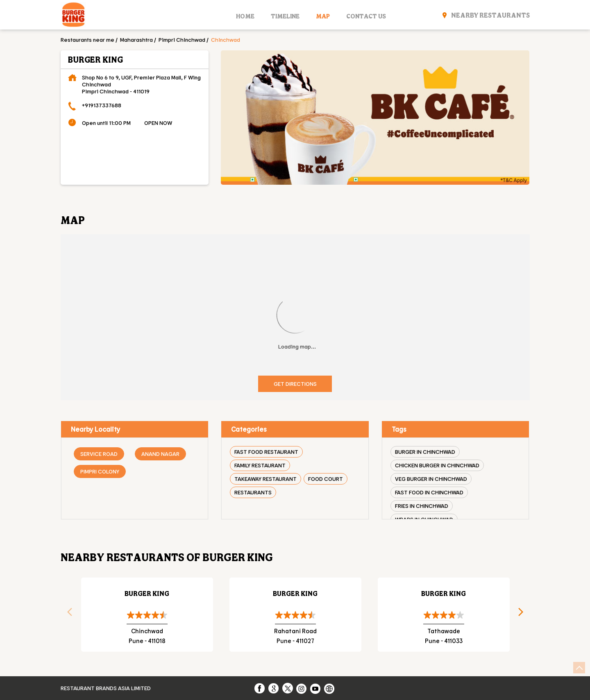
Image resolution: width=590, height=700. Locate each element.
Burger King (147, 593)
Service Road (99, 454)
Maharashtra (136, 40)
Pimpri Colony (100, 471)
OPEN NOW (158, 123)
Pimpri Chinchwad (182, 40)
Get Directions (295, 384)
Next (524, 614)
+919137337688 (102, 105)
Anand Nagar (160, 454)
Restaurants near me (87, 40)
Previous (67, 614)
